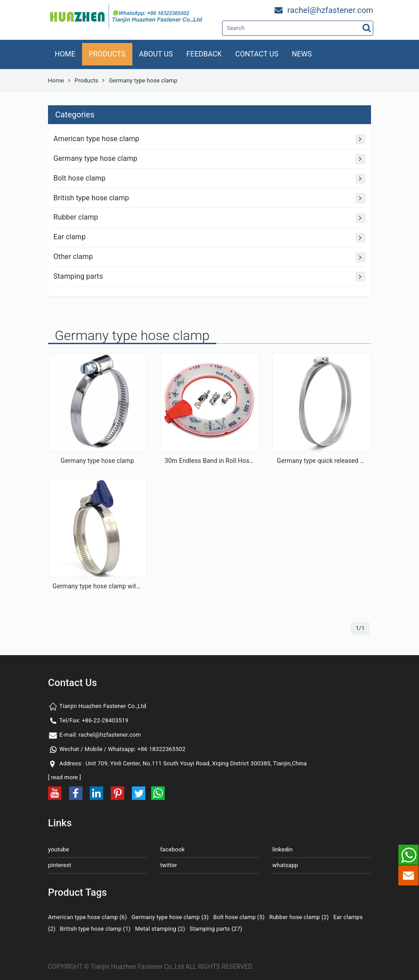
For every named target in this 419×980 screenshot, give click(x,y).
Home (56, 80)
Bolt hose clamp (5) (239, 917)
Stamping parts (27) (216, 929)
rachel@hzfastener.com (110, 735)
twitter (169, 865)
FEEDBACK (204, 54)
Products (86, 80)
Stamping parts (209, 277)
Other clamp (209, 257)
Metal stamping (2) (160, 929)
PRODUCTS (107, 54)
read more (65, 777)
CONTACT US (257, 54)
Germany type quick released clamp (327, 461)
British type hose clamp (209, 198)
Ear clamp (209, 238)
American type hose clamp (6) (87, 917)
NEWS (302, 54)
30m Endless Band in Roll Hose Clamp (219, 461)
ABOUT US (156, 54)
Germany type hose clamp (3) (170, 917)
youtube (59, 849)
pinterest (60, 865)
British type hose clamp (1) (95, 929)
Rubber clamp (209, 218)
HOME (65, 54)
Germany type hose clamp (209, 159)
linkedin (282, 849)
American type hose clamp (209, 139)
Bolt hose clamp (209, 179)
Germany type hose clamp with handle (106, 586)
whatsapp (285, 865)
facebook (172, 849)
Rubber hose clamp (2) (299, 917)
